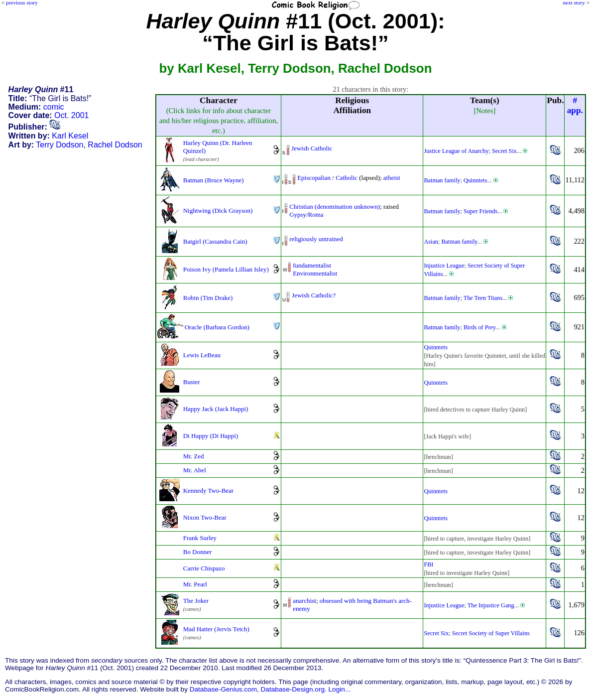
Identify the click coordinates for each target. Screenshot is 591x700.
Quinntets (475, 180)
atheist (392, 178)
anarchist (304, 601)
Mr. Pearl (195, 584)
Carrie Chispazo (204, 568)
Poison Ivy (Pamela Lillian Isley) (226, 269)
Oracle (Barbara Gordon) (217, 327)
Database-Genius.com (223, 689)
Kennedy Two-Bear (208, 490)
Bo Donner (197, 552)
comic (54, 107)
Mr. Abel (195, 470)
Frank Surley (200, 538)
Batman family (442, 180)
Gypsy (298, 214)
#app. (575, 105)
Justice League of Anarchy (456, 151)
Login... (340, 689)
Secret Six (504, 151)
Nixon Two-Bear (205, 517)
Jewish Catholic (312, 148)
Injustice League (444, 266)
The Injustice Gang (491, 605)
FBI (428, 564)
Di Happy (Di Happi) (211, 436)
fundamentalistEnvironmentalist (315, 269)
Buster (192, 382)
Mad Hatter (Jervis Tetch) (216, 629)
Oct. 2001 (71, 115)
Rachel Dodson (115, 145)
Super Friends (480, 211)
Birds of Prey (479, 327)
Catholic (347, 178)
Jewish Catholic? (314, 295)
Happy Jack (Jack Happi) (216, 409)
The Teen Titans (483, 298)
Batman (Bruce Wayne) (214, 180)
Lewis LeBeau (202, 355)
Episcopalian (314, 178)
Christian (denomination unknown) (335, 207)
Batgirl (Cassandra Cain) (215, 241)
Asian (431, 242)
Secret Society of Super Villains (491, 633)
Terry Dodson (59, 145)
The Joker (196, 601)
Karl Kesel (70, 136)
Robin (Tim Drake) (208, 298)
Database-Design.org (293, 689)
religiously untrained (316, 239)
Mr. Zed (194, 456)
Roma (316, 214)
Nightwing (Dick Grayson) (218, 210)
